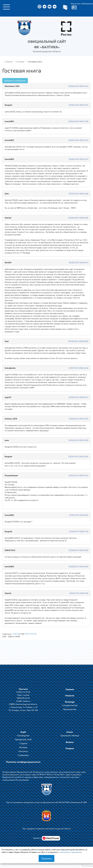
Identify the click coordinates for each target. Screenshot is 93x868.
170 (26, 634)
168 (19, 634)
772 (35, 634)
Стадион (23, 743)
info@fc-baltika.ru (23, 701)
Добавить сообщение (15, 81)
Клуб (23, 732)
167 (16, 634)
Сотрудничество (70, 705)
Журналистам (70, 709)
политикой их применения (70, 852)
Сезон (70, 732)
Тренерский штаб (23, 739)
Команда (70, 702)
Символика (23, 755)
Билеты (70, 742)
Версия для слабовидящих (82, 3)
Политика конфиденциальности (23, 762)
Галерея (70, 748)
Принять (47, 858)
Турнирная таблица (70, 735)
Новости (70, 696)
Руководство (23, 735)
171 (29, 634)
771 (32, 634)
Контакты (23, 751)
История (23, 747)
